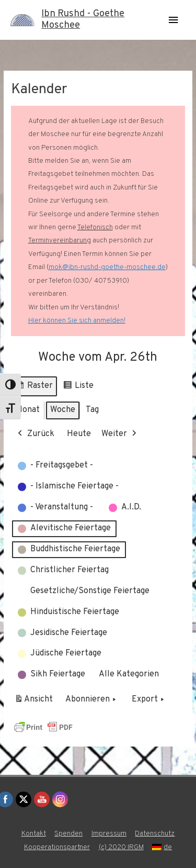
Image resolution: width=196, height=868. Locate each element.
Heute (79, 434)
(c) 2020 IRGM (121, 847)
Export (149, 700)
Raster (34, 388)
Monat (28, 410)
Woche (63, 410)
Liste (78, 388)
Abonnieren (92, 700)
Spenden (68, 834)
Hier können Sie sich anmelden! (77, 321)
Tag (92, 410)
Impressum (109, 834)
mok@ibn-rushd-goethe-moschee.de (107, 267)
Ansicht (35, 702)
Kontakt (34, 834)
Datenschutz (155, 834)
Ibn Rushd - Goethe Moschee (83, 20)
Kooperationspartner (57, 847)
